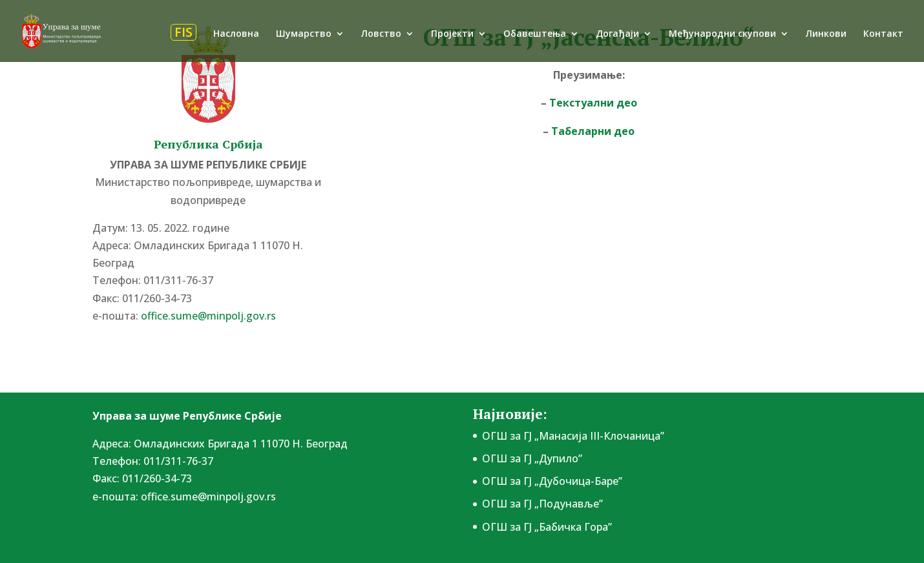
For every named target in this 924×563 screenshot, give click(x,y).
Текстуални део (593, 103)
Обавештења (535, 34)
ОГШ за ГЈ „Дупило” (532, 458)
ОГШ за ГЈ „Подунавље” (542, 504)
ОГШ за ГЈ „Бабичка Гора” (547, 527)
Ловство (381, 34)
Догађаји (617, 34)
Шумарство (304, 34)
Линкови (826, 34)
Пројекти (452, 34)
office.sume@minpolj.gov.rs (208, 316)
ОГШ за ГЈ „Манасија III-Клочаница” (573, 436)
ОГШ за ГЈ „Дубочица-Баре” (552, 481)
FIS (184, 32)
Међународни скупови (722, 34)
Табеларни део (593, 131)
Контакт (883, 34)
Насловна (236, 34)
